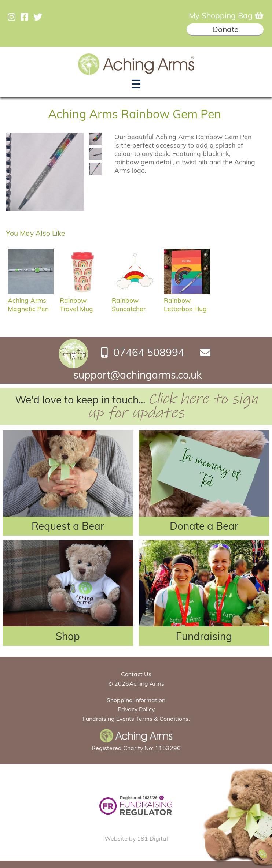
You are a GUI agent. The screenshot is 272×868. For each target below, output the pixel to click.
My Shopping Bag (226, 15)
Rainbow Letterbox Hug (187, 300)
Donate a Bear (204, 526)
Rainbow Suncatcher (135, 300)
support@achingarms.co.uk (137, 375)
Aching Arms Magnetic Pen (31, 300)
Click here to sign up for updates (172, 406)
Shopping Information (136, 700)
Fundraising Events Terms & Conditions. (136, 719)
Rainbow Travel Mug (83, 300)
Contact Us (136, 674)
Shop (68, 636)
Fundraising (204, 636)
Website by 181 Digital (136, 838)
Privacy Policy (136, 709)
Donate (225, 29)
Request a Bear (68, 526)
